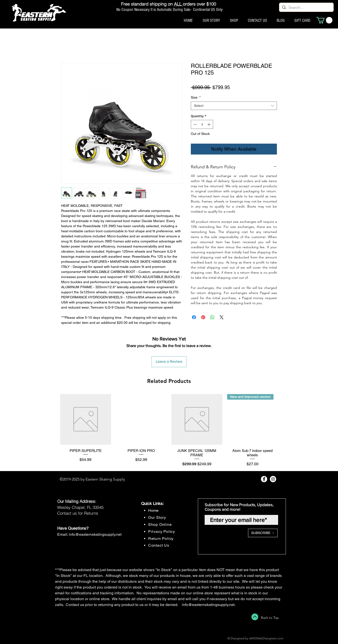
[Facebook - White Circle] (264, 479)
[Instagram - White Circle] (273, 479)
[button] (324, 20)
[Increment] (209, 124)
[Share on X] (222, 317)
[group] (169, 431)
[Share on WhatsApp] (212, 317)
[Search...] (306, 8)
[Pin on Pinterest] (203, 317)
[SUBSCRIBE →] (263, 533)
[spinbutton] (202, 124)
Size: (196, 97)
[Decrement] (195, 124)
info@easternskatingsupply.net (95, 534)
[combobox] (234, 106)
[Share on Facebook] (194, 317)
